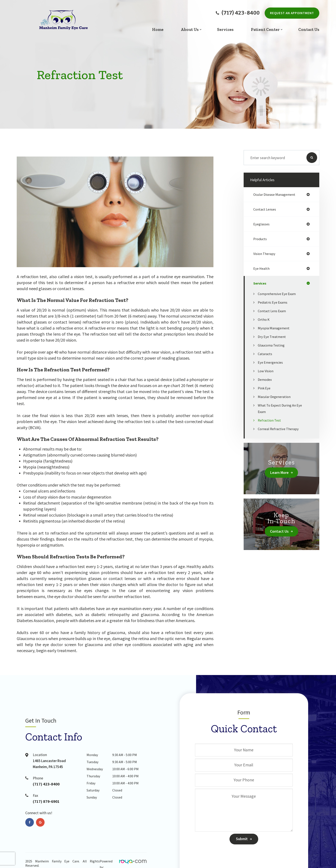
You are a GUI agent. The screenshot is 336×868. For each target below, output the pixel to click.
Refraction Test (270, 420)
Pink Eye (265, 388)
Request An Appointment (292, 13)
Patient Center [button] (265, 29)
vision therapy (265, 254)
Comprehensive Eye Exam (278, 294)
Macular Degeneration (275, 397)
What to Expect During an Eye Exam (282, 408)
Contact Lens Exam (273, 311)
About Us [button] (190, 29)
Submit (242, 839)
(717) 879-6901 (48, 802)
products (261, 239)
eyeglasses (262, 224)
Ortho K (264, 319)
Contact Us (309, 29)
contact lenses (266, 209)
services (260, 283)
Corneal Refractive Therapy (280, 429)
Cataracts (266, 354)
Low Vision (266, 371)
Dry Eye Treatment (273, 337)
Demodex (265, 379)
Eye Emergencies (271, 362)
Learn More (279, 472)
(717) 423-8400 (238, 13)
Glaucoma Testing (272, 345)
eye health (262, 268)
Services (225, 29)
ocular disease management (276, 194)
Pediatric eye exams (274, 302)
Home (158, 29)
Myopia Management (275, 328)
